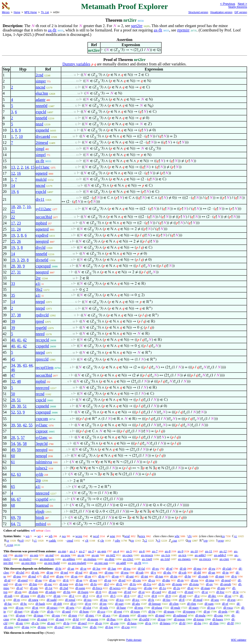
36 (19, 365)
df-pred (226, 580)
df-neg (25, 596)
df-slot (87, 608)
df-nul (32, 576)
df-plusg (157, 608)
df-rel (122, 580)
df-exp (231, 600)
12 (13, 173)
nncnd (40, 87)
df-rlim (192, 604)
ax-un (95, 555)
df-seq (215, 600)
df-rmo (109, 572)
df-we (93, 580)
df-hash (40, 604)
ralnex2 (41, 468)
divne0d (42, 260)
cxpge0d (42, 346)
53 (19, 412)
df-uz (228, 596)
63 (19, 474)
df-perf (82, 623)
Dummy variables (76, 64)
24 (19, 229)
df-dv (93, 627)
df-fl (182, 600)
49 (13, 450)
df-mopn (93, 619)
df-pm (221, 588)
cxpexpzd (43, 266)
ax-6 (142, 551)
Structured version (198, 12)
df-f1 (119, 584)
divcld (41, 247)
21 (13, 211)
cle (102, 540)
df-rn (180, 580)
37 (13, 315)
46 (13, 370)
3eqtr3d (42, 444)
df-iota (64, 584)
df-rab (140, 572)
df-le (236, 592)
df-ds (50, 611)
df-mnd (160, 615)
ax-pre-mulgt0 (77, 563)
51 (19, 400)
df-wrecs (115, 588)
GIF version (241, 12)
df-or (83, 569)
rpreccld (42, 359)
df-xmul (70, 600)
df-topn (135, 611)
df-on (18, 584)
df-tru (127, 569)
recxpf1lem (45, 367)
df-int (144, 576)
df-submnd (180, 615)
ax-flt (52, 30)
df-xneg (33, 600)
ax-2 (82, 551)
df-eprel (23, 580)
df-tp (101, 576)
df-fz (151, 600)
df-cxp (125, 627)
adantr (41, 100)
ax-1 (73, 551)
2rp (38, 480)
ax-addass (69, 559)
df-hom (84, 611)
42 (25, 340)
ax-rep (19, 555)
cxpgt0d (42, 499)
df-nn (57, 596)
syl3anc (42, 425)
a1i (38, 284)
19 (13, 192)
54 (13, 444)
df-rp (17, 600)
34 (13, 365)
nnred (40, 334)
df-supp (80, 588)
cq (189, 540)
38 (19, 315)
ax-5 (129, 551)
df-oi (141, 592)
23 (19, 223)
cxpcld (41, 400)
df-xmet (42, 619)
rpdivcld (42, 315)
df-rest (118, 611)
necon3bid (44, 217)
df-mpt (220, 576)
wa (64, 536)
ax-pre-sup (101, 563)
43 (25, 365)
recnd (40, 394)
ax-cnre (224, 559)
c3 (159, 540)
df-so (52, 580)
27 (13, 272)
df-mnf (189, 592)
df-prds (223, 611)
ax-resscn (147, 555)
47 (13, 375)
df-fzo (166, 600)
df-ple (35, 611)
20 (19, 207)
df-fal (141, 569)
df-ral (79, 572)
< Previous (228, 4)
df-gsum (169, 611)
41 (19, 340)
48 (19, 381)
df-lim (33, 584)
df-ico (120, 600)
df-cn (99, 623)
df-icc (136, 600)
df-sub (8, 596)
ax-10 (194, 551)
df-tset (18, 611)
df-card (156, 592)
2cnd (39, 75)
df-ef (225, 604)
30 (19, 266)
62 (13, 474)
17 (13, 223)
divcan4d (43, 136)
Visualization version (221, 12)
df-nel (64, 572)
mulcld (41, 179)
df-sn (74, 576)
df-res (195, 580)
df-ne (50, 572)
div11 (40, 199)
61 (13, 462)
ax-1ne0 (147, 559)
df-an (71, 569)
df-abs (136, 604)
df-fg (127, 619)
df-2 (72, 596)
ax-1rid (165, 559)
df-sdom (51, 592)
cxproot (42, 431)
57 (23, 438)
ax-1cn (166, 555)
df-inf (128, 592)
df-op (115, 576)
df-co (151, 580)
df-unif (66, 611)
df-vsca (228, 608)
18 (13, 207)
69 (13, 518)
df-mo (197, 569)
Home (17, 12)
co (223, 536)
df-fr (66, 580)
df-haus (132, 623)
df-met (60, 619)
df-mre (73, 615)
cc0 (21, 540)
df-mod (198, 600)
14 (27, 167)
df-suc (48, 584)
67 (19, 499)
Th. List (45, 12)
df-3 (85, 596)
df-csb (182, 572)
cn (132, 540)
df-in (225, 572)
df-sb (183, 569)
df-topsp (199, 619)
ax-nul (49, 555)
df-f (106, 584)
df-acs (106, 615)
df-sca (211, 608)
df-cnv (137, 580)
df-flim (214, 623)
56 (19, 444)
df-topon (179, 619)
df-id (7, 580)
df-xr (205, 592)
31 (19, 272)
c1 (35, 540)
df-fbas (111, 619)
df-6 (127, 596)
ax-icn (182, 555)
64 (13, 524)
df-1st (49, 588)
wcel (96, 536)
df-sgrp (142, 615)
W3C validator (239, 640)
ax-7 (155, 551)
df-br (188, 576)
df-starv (194, 608)
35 (13, 295)
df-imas (39, 615)
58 (25, 444)
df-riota (194, 584)
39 (13, 321)
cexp (221, 540)
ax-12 (223, 551)
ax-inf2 (111, 555)
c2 (145, 540)
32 (13, 381)
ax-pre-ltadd (52, 563)
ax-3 (91, 551)
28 (13, 266)
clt (87, 540)
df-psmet (23, 619)
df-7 (140, 596)
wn (28, 536)
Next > (242, 4)
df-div (41, 596)
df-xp (108, 580)
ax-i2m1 (128, 559)
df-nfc (35, 572)
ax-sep (34, 555)
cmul (70, 540)
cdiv (117, 540)
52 (13, 412)
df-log (109, 627)
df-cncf (59, 627)
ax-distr (110, 559)
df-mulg (200, 615)
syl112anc (43, 209)
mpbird (41, 223)
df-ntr (20, 623)
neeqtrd (41, 450)
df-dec (212, 596)
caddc (52, 540)
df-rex (93, 572)
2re (38, 278)
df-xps (56, 615)
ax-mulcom (47, 559)
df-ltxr (220, 592)
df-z (197, 596)
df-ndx (104, 608)
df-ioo (88, 600)
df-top (162, 619)
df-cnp (114, 623)
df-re (88, 604)
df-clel (20, 572)
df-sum (209, 604)
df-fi (99, 592)
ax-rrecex (205, 559)
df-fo (133, 584)
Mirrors (6, 12)
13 (13, 167)
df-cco (101, 611)
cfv (190, 536)
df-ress (139, 608)
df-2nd (64, 588)
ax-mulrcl (25, 559)
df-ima (210, 580)
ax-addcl (200, 555)
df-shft (58, 604)
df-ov (209, 584)
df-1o (163, 588)
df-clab (227, 569)
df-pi (35, 608)
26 (19, 241)
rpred (40, 321)
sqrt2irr (137, 26)
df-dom (33, 592)
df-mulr (176, 608)
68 (13, 505)
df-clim (174, 604)
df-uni (130, 576)
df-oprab (226, 584)
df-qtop (21, 615)
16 (19, 173)
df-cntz (219, 615)
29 (23, 260)
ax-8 (168, 551)
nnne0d (41, 118)
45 (13, 359)
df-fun (79, 584)
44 (31, 365)
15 (32, 167)
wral (127, 536)
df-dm (166, 580)
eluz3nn (42, 93)
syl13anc (43, 167)
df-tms (42, 627)
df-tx (148, 623)
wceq (79, 536)
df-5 (113, 596)
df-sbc (167, 572)
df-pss (17, 576)
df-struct (52, 608)
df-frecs (97, 588)
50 (13, 394)
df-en (18, 592)
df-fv (162, 584)
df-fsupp (83, 592)
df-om (34, 588)
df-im (103, 604)
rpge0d (41, 328)
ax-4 (116, 551)
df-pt (207, 611)
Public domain (134, 640)
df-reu (125, 572)
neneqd (41, 456)
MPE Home (31, 12)
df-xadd (52, 600)
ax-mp (62, 551)
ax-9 (181, 551)
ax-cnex (128, 555)
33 (13, 284)
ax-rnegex (184, 559)
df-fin (67, 592)
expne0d (42, 130)
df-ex (155, 569)
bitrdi (40, 518)
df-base (121, 608)
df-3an (112, 569)
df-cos (20, 608)
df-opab (203, 576)
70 (19, 518)
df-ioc (104, 600)
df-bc (24, 604)
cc (236, 536)
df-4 (99, 596)
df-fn (93, 584)
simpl (40, 149)
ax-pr (81, 555)
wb (51, 536)
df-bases (218, 619)
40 (13, 340)
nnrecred (42, 388)
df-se (79, 580)
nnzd (39, 124)
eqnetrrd (42, 229)
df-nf (169, 569)
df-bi (58, 569)
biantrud (42, 505)
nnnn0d (41, 106)
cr (8, 540)
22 (13, 217)
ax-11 (209, 551)
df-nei (51, 623)
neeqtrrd (42, 241)
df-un (212, 572)
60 (13, 456)
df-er (190, 588)
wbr (177, 536)
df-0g (152, 611)
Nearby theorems (238, 7)
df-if (46, 576)
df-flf (230, 623)
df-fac (8, 604)
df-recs (132, 588)
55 (31, 425)
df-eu (212, 569)
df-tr (234, 576)
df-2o (177, 588)
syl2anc (42, 438)
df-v (154, 572)
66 (13, 499)
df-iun (159, 576)
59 (19, 450)
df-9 (168, 596)
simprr (41, 81)
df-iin (174, 576)
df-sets (70, 608)
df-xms (9, 627)
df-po (38, 580)
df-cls (35, 623)
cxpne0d (42, 406)
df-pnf (172, 592)
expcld (41, 112)
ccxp (10, 545)
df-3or (97, 569)
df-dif (197, 572)
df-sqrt (119, 604)
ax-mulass (90, 559)
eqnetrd (41, 173)
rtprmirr (183, 30)
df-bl (76, 619)
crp (206, 540)
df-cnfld (144, 619)
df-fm (198, 623)
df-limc (77, 627)
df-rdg (148, 588)
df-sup (113, 592)
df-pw (60, 576)
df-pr (88, 576)
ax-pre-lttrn (29, 563)
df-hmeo (165, 623)
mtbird (41, 524)
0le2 (39, 289)
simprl (41, 155)
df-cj (73, 604)
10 (21, 136)
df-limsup (155, 604)
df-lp (66, 623)
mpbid (41, 381)
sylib (39, 474)
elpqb (40, 511)
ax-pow (66, 555)
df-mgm (124, 615)
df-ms (25, 627)
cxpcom (42, 419)
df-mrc (90, 615)
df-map (206, 588)
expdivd (42, 235)
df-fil (182, 623)
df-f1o (147, 584)
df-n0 (183, 596)
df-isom (177, 584)
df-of (20, 588)
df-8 (154, 596)
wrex (142, 536)
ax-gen (102, 551)
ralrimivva (44, 462)
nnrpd (40, 302)
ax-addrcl (220, 555)
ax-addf (121, 563)
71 (19, 524)
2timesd (42, 143)
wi (39, 536)
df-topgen (189, 611)
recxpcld (42, 340)
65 (13, 487)
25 (13, 241)
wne (113, 536)
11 (13, 229)
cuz (175, 540)
